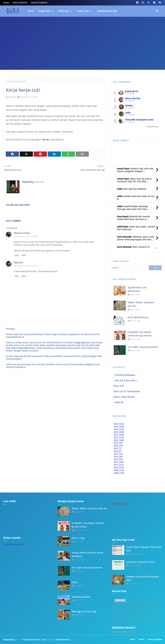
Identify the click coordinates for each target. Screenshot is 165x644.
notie (128, 113)
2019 (118, 443)
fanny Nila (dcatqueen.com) (139, 120)
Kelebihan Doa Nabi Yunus (141, 562)
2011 (119, 465)
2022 (119, 435)
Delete (24, 255)
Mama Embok (22, 233)
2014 (118, 457)
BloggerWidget (153, 127)
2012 (119, 462)
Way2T (19, 640)
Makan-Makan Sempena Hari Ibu (141, 304)
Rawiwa (129, 106)
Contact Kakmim (39, 3)
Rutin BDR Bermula (138, 317)
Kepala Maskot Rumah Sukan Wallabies (88, 555)
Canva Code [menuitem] (83, 11)
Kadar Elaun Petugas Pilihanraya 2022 (144, 549)
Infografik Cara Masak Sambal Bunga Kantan (140, 334)
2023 (119, 432)
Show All (119, 402)
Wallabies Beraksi (81, 597)
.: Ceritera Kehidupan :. (125, 375)
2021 (119, 438)
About (142, 640)
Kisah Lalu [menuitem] (64, 11)
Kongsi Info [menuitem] (44, 11)
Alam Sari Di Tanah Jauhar (127, 391)
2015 (118, 454)
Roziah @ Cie (132, 91)
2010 (119, 468)
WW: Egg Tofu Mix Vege (84, 612)
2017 (117, 449)
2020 (119, 440)
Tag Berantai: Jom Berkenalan (137, 289)
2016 (118, 451)
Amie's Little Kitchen (124, 397)
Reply (17, 255)
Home (6, 3)
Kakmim (12, 97)
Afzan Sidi (119, 386)
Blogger (74, 640)
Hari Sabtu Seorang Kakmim (143, 347)
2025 (119, 427)
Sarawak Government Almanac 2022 (143, 578)
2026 (119, 424)
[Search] (130, 268)
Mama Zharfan (133, 98)
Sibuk (75, 582)
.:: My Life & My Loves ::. (126, 381)
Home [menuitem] (31, 11)
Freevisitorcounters (13, 545)
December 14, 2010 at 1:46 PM (26, 236)
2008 (119, 473)
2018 (118, 446)
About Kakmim (20, 3)
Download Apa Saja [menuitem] (107, 11)
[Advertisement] (82, 41)
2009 (119, 470)
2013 (118, 459)
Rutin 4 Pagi (78, 538)
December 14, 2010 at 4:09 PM (26, 266)
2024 (119, 429)
